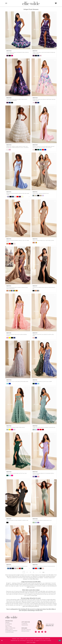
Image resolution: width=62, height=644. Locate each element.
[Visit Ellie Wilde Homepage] (11, 617)
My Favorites (9, 624)
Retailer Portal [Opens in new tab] (26, 631)
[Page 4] (34, 572)
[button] (6, 3)
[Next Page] (44, 572)
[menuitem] (6, 3)
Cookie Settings (9, 632)
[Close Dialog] (2, 641)
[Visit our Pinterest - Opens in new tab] (42, 632)
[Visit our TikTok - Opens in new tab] (45, 632)
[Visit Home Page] (31, 3)
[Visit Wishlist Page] (56, 3)
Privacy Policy (9, 630)
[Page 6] (40, 572)
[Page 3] (30, 572)
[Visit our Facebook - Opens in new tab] (36, 632)
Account (8, 625)
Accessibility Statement (11, 631)
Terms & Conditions (10, 628)
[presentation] (18, 30)
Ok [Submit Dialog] (60, 641)
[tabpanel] (8, 197)
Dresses (7, 623)
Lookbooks (24, 624)
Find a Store (8, 627)
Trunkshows (25, 625)
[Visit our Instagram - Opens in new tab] (39, 632)
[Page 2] (27, 572)
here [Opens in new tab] (34, 642)
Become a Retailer (26, 630)
